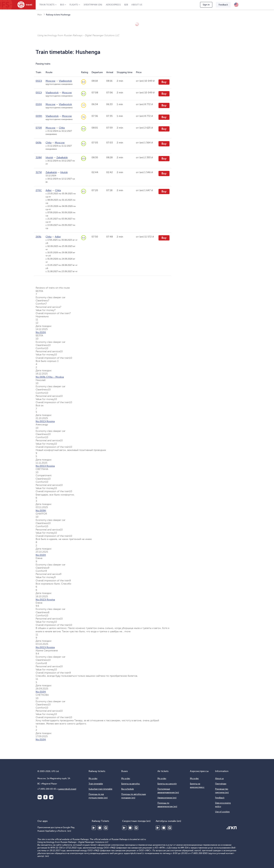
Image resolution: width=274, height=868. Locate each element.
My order (93, 778)
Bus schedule (128, 789)
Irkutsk (49, 157)
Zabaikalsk (62, 157)
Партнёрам (221, 784)
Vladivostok (65, 81)
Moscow (51, 81)
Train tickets (47, 5)
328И (39, 157)
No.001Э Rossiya (45, 421)
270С (39, 190)
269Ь (38, 237)
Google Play (94, 828)
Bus (62, 5)
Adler (49, 190)
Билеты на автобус (131, 784)
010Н (39, 104)
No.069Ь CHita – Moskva (50, 377)
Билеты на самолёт (167, 784)
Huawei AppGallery (100, 828)
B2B (126, 5)
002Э (39, 81)
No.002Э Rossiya (45, 600)
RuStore (106, 828)
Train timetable (96, 784)
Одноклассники (45, 797)
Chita (62, 128)
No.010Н (41, 332)
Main (40, 15)
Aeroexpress (113, 5)
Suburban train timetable (100, 789)
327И (39, 172)
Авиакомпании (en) (167, 798)
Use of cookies (222, 812)
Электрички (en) (93, 5)
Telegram (51, 797)
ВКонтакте (40, 797)
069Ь (39, 143)
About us (137, 5)
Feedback (223, 5)
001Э (39, 93)
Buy (164, 82)
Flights (74, 5)
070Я (39, 128)
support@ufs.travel (67, 789)
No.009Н (41, 511)
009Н (39, 116)
